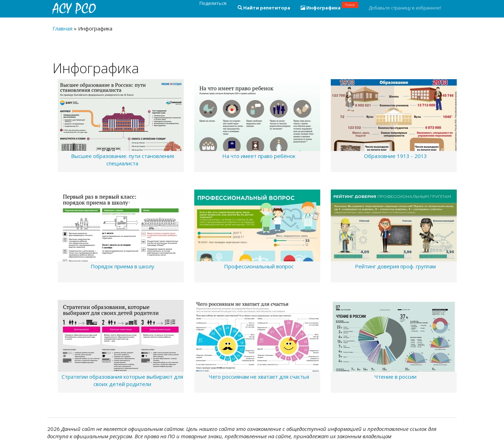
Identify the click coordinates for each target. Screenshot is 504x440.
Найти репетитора (264, 8)
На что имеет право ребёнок (259, 156)
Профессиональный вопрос (259, 266)
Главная (62, 28)
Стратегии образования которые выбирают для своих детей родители (122, 380)
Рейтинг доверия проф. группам (395, 266)
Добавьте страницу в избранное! (405, 8)
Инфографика (330, 6)
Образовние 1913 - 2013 (395, 156)
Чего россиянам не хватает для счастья (259, 377)
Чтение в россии (395, 377)
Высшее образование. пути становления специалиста (122, 160)
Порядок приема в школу (122, 266)
